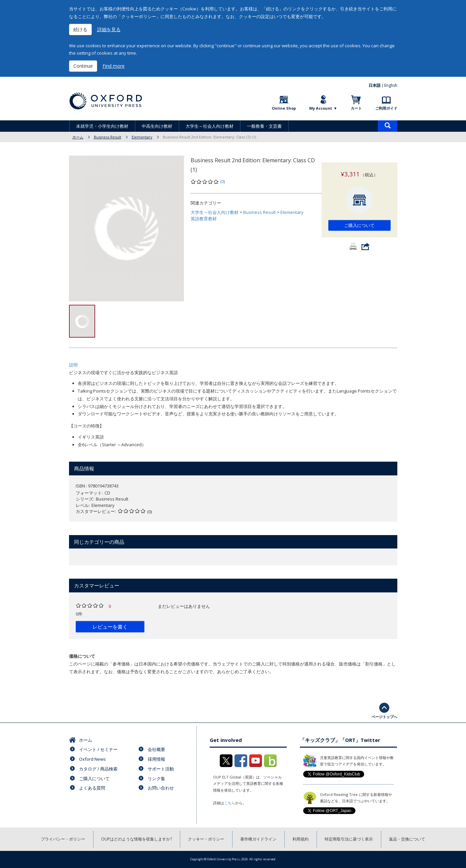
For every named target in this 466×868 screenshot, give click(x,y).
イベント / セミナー (98, 749)
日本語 (375, 85)
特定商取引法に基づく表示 (349, 839)
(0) (222, 181)
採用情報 (156, 759)
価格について (82, 656)
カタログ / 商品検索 (98, 769)
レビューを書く (110, 627)
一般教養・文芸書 (264, 126)
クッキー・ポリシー (206, 839)
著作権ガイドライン (258, 839)
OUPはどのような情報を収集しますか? (137, 839)
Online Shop (284, 108)
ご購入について (359, 219)
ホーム (78, 137)
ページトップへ (384, 717)
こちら (230, 803)
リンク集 (156, 778)
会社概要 (156, 749)
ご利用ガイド (386, 108)
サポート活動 (161, 769)
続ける (80, 29)
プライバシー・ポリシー (63, 839)
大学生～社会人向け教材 (210, 126)
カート (356, 108)
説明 (73, 365)
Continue (83, 66)
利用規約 (301, 839)
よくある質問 (92, 788)
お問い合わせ (161, 788)
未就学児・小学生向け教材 (102, 126)
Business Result (108, 137)
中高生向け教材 (157, 126)
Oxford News (92, 759)
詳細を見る (109, 29)
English (391, 85)
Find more (114, 66)
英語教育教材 (204, 219)
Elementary (142, 137)
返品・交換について (407, 839)
